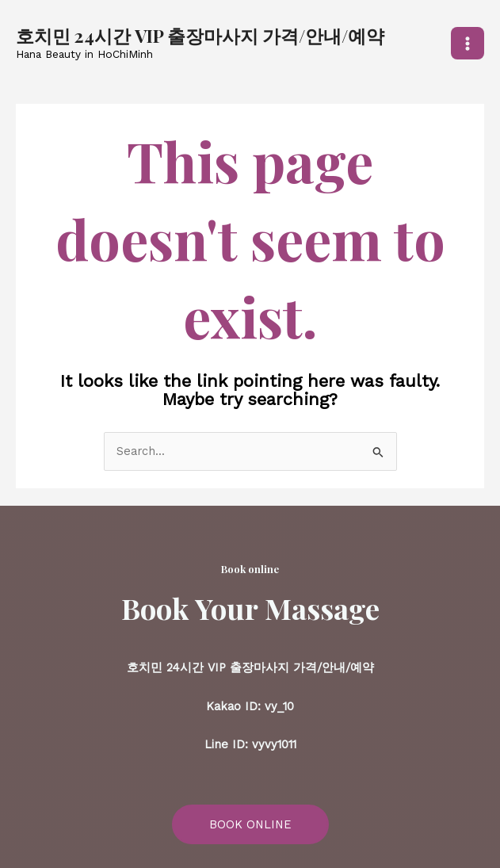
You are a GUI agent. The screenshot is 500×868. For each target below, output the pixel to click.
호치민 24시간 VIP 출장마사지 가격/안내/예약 (200, 35)
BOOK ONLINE (250, 824)
